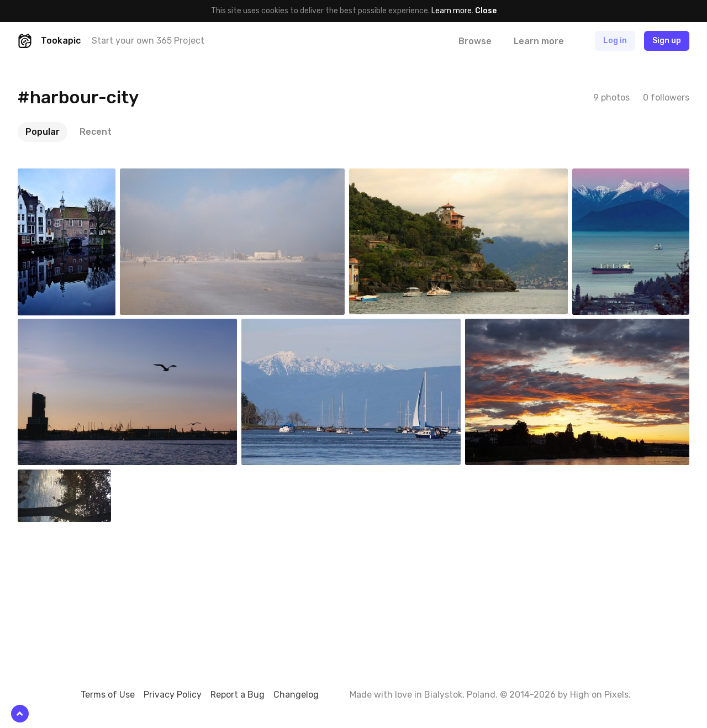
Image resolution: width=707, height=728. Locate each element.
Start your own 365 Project (148, 41)
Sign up (667, 41)
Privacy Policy (173, 695)
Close (486, 11)
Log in (615, 41)
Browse (475, 41)
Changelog (296, 695)
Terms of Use (108, 695)
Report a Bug (238, 695)
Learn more (452, 11)
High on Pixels (599, 695)
